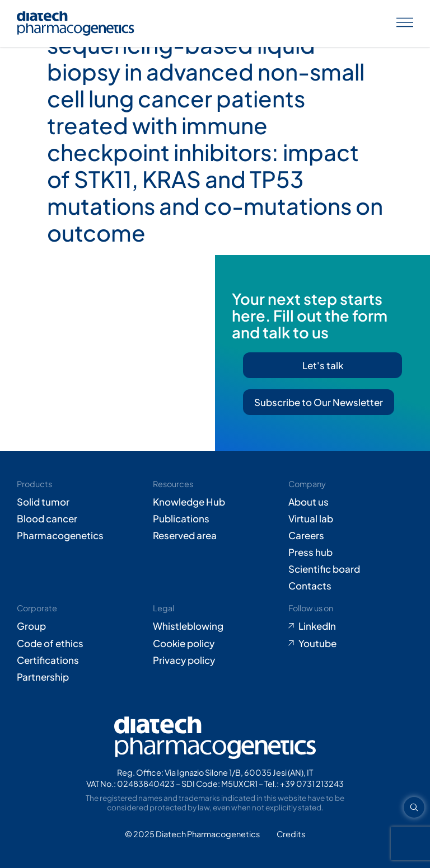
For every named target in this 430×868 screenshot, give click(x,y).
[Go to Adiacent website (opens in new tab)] (291, 834)
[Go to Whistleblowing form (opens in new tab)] (215, 626)
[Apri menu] (405, 23)
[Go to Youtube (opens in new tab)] (351, 643)
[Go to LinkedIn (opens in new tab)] (351, 626)
